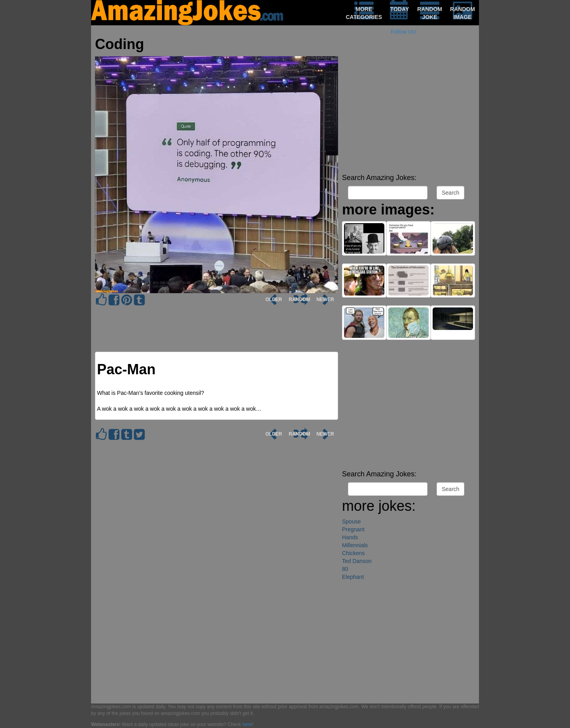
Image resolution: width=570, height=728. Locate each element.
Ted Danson (357, 561)
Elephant (353, 577)
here (247, 724)
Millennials (355, 545)
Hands (350, 537)
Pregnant (353, 529)
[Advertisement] (408, 115)
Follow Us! (404, 32)
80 (345, 569)
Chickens (353, 553)
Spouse (351, 521)
